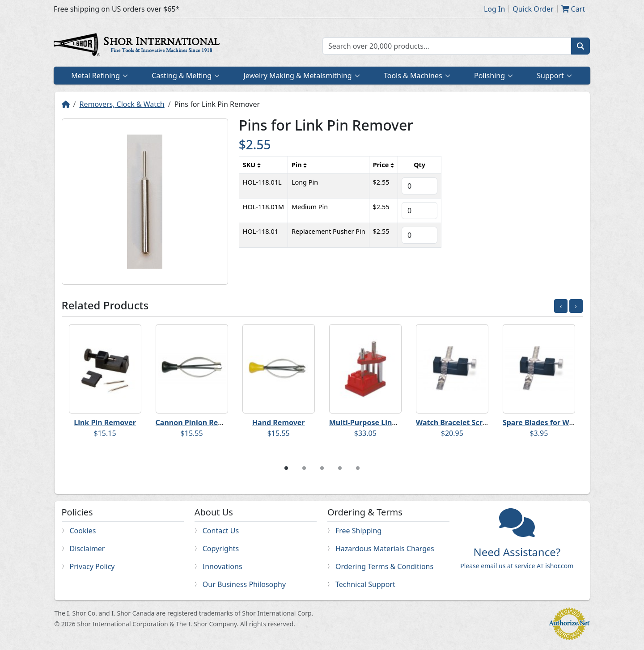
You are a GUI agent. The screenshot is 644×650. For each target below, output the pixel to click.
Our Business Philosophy (244, 584)
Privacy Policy (92, 566)
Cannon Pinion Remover (198, 422)
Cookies (83, 531)
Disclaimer (87, 549)
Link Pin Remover (105, 422)
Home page (139, 46)
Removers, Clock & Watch (122, 104)
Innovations (222, 566)
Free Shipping (358, 531)
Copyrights (221, 549)
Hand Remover (279, 422)
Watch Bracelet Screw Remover (471, 422)
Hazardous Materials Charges (385, 549)
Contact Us (221, 531)
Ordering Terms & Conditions (384, 566)
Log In (494, 9)
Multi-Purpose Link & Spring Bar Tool (394, 422)
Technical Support (365, 584)
